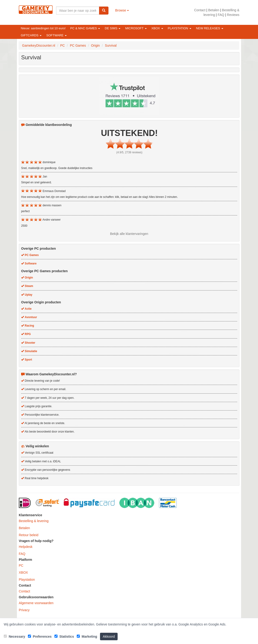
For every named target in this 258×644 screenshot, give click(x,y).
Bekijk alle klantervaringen (129, 234)
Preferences (40, 636)
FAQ (221, 15)
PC (21, 565)
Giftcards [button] (31, 35)
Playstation (27, 580)
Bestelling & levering (34, 521)
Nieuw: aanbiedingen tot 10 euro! (43, 28)
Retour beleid (29, 535)
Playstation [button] (180, 28)
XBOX (23, 572)
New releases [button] (210, 28)
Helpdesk (26, 547)
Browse (122, 10)
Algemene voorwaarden (36, 603)
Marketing (87, 636)
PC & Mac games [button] (85, 28)
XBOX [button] (157, 28)
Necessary (14, 636)
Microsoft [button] (136, 28)
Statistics (64, 636)
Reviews (233, 15)
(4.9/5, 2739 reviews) (129, 152)
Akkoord (109, 636)
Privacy (24, 610)
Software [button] (56, 35)
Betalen (214, 10)
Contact (200, 10)
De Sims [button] (113, 28)
